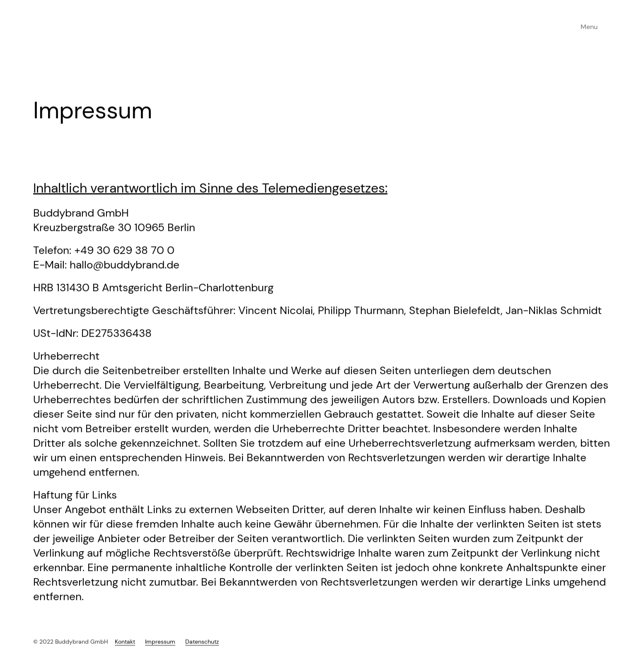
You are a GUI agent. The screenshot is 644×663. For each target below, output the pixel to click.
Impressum (160, 648)
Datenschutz (202, 648)
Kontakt (125, 648)
